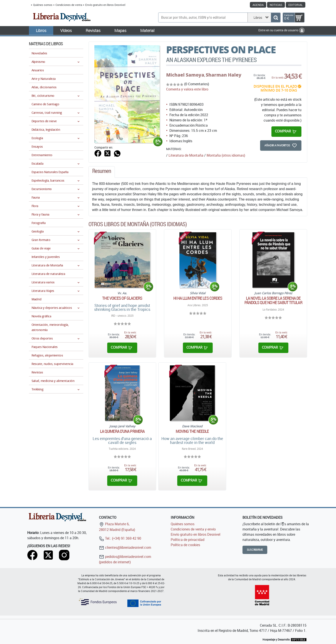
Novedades (39, 53)
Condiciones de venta (69, 5)
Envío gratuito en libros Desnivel (105, 5)
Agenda (258, 5)
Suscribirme (255, 550)
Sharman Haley (224, 75)
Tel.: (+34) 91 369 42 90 (120, 538)
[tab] (102, 172)
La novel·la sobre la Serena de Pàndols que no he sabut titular (273, 300)
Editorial (296, 5)
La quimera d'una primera (122, 431)
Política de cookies (185, 545)
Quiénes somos (43, 5)
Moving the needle (192, 431)
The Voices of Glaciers (122, 298)
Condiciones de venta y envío (193, 529)
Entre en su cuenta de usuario (282, 30)
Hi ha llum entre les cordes (198, 298)
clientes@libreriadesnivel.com (125, 547)
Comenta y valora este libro (187, 89)
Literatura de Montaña (186, 155)
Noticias (276, 5)
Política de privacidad (188, 540)
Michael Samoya (185, 75)
